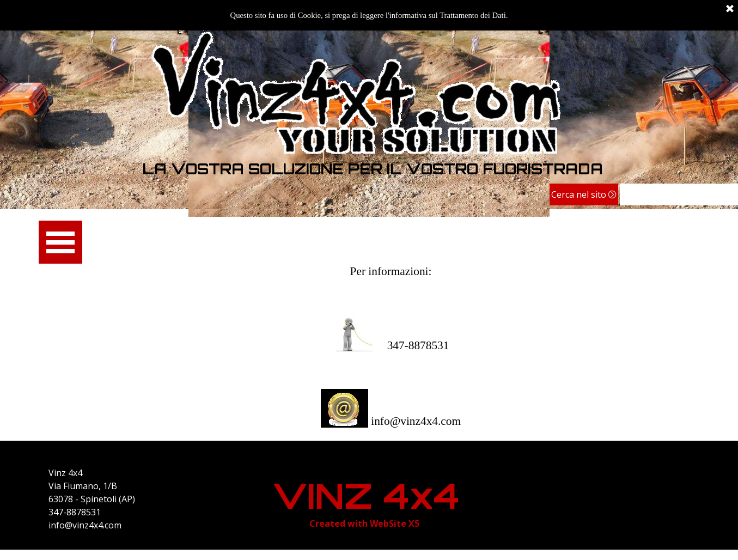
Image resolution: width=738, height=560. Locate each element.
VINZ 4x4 (366, 495)
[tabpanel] (373, 169)
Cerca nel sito (579, 194)
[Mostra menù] (61, 242)
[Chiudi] (730, 9)
